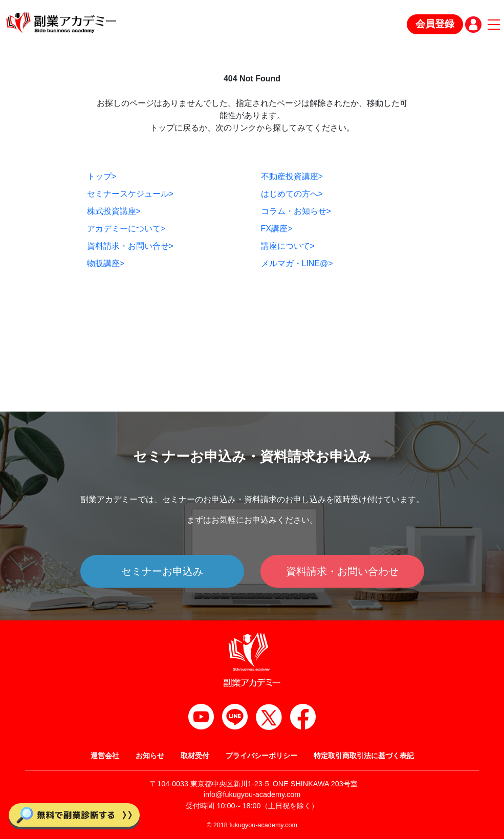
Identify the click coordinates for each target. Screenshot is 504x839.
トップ (102, 176)
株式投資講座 (114, 211)
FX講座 (277, 229)
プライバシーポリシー (261, 756)
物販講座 (106, 263)
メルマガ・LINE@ (297, 263)
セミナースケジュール (130, 194)
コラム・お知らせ (296, 211)
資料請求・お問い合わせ (342, 571)
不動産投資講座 (292, 176)
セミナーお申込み (162, 571)
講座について (288, 246)
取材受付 (195, 756)
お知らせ (150, 756)
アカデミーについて (126, 229)
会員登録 (435, 24)
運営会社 (105, 756)
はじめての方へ (292, 194)
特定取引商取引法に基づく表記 (364, 756)
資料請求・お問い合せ (130, 246)
